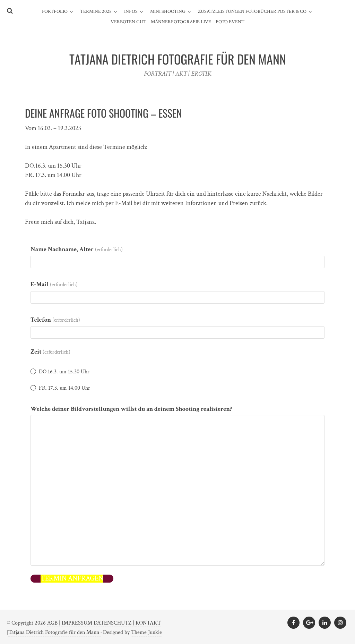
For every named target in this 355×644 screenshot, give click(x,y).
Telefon (55, 320)
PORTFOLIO (55, 11)
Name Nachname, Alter (77, 249)
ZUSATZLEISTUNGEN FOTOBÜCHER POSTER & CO (252, 11)
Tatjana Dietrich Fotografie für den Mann (54, 632)
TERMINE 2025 (96, 11)
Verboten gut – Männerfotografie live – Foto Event (177, 22)
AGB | (54, 623)
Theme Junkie (146, 632)
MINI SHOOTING (168, 11)
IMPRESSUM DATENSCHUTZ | (99, 623)
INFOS (131, 11)
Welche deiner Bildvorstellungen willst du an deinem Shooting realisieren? (131, 409)
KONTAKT (148, 623)
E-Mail (54, 284)
